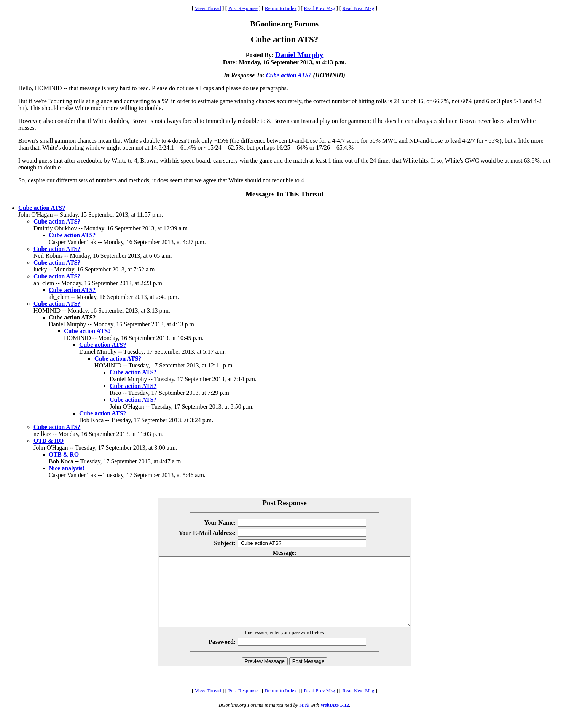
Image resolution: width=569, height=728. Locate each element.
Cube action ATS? (289, 75)
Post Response (243, 8)
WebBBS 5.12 (335, 719)
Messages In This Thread (284, 194)
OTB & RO (49, 441)
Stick (304, 719)
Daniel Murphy (299, 55)
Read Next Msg (358, 8)
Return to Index (281, 8)
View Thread (208, 8)
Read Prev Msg (319, 8)
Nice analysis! (67, 468)
